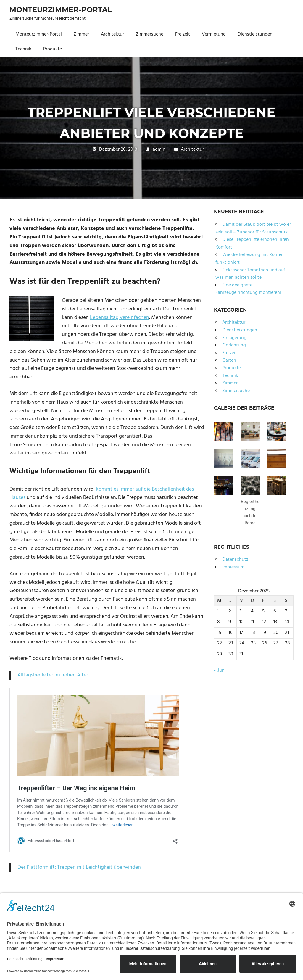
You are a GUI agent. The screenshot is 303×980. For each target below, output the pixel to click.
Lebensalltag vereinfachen (120, 318)
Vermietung (214, 34)
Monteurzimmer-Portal (61, 10)
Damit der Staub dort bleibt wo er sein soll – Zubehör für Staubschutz (253, 228)
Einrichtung (234, 345)
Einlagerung (234, 338)
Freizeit (183, 34)
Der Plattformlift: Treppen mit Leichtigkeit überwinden (79, 867)
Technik (23, 49)
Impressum (233, 567)
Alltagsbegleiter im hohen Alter (53, 675)
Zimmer (81, 34)
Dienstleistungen (255, 34)
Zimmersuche (150, 34)
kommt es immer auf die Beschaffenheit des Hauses (102, 494)
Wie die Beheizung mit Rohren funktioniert (250, 259)
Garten (229, 360)
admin (159, 149)
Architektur (112, 34)
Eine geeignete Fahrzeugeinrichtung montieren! (248, 289)
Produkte (53, 49)
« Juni (220, 670)
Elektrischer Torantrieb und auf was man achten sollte (250, 274)
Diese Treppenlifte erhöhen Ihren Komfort (252, 244)
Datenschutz (235, 560)
